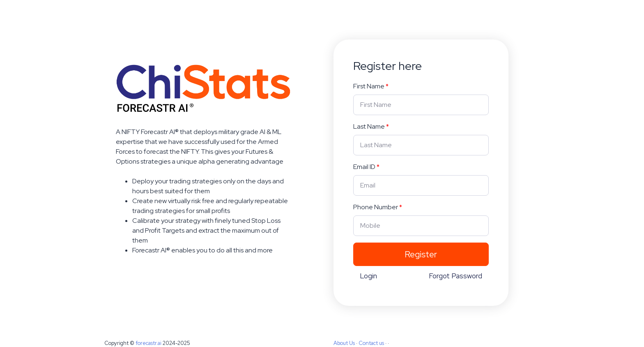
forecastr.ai (148, 343)
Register (421, 254)
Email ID (364, 167)
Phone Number (376, 207)
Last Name (369, 126)
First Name (369, 86)
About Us (344, 343)
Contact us (371, 343)
